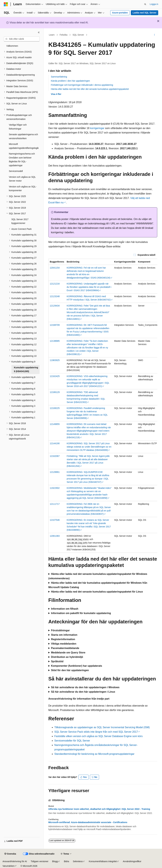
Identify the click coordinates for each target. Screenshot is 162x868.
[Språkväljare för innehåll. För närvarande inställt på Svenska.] (10, 854)
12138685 (55, 341)
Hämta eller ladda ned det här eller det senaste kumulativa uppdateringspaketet (90, 89)
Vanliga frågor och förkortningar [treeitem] (18, 127)
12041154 (55, 268)
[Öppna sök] (145, 4)
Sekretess (78, 861)
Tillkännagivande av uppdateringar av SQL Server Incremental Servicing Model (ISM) (102, 727)
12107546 (55, 520)
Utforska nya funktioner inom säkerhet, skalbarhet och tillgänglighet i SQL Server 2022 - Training (99, 809)
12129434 (55, 306)
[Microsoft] (6, 4)
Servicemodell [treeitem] (16, 171)
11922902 (55, 488)
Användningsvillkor (132, 861)
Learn (52, 35)
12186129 (55, 392)
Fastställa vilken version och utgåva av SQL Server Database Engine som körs (99, 736)
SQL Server (78, 35)
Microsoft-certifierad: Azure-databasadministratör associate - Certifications (88, 822)
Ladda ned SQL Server (145, 13)
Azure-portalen (120, 13)
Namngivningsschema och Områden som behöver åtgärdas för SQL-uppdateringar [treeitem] (22, 160)
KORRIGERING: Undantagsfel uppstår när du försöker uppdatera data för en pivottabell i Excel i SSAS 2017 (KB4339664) (89, 287)
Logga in (154, 4)
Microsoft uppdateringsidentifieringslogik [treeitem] (24, 146)
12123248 (55, 296)
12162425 (55, 376)
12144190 (55, 443)
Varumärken (8, 866)
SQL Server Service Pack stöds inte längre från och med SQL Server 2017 (96, 732)
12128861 (55, 472)
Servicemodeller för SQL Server (72, 741)
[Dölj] (39, 32)
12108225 (55, 408)
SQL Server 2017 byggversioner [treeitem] (20, 221)
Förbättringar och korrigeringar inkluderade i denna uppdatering (82, 85)
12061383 (55, 536)
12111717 (55, 504)
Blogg (55, 861)
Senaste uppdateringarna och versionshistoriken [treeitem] (23, 136)
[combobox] (22, 39)
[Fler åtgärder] (154, 35)
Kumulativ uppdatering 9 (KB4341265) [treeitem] (26, 369)
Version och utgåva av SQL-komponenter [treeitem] (23, 189)
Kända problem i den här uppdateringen (70, 81)
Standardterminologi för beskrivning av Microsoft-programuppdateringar (94, 754)
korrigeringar (97, 128)
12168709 (55, 325)
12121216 (55, 284)
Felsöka (64, 35)
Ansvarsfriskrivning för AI (15, 861)
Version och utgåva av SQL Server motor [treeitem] (22, 179)
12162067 (55, 456)
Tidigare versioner (40, 861)
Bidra (67, 861)
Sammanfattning (59, 77)
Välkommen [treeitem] (12, 46)
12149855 (55, 424)
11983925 (55, 360)
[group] (103, 406)
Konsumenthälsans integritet (103, 861)
